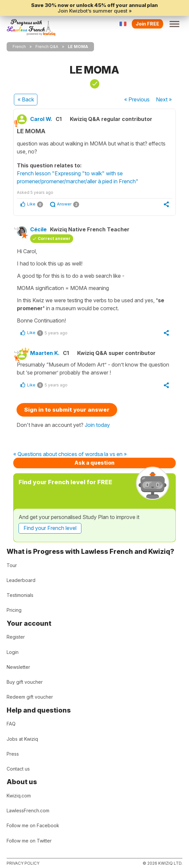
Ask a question (94, 463)
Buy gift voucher (25, 682)
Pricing (14, 610)
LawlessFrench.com (28, 810)
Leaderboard (21, 580)
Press (13, 754)
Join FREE (147, 24)
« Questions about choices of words (57, 454)
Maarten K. (45, 353)
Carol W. (41, 119)
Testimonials (20, 595)
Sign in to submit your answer (67, 410)
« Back (26, 99)
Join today (97, 425)
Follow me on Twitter (29, 841)
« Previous (137, 99)
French (19, 47)
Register (16, 637)
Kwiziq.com (19, 796)
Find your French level (50, 528)
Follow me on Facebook (33, 825)
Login (13, 652)
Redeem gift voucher (30, 697)
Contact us (18, 769)
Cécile (38, 229)
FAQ (11, 724)
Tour (12, 565)
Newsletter (18, 667)
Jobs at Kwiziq (22, 739)
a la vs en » (113, 454)
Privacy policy (23, 863)
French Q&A (47, 47)
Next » (164, 99)
